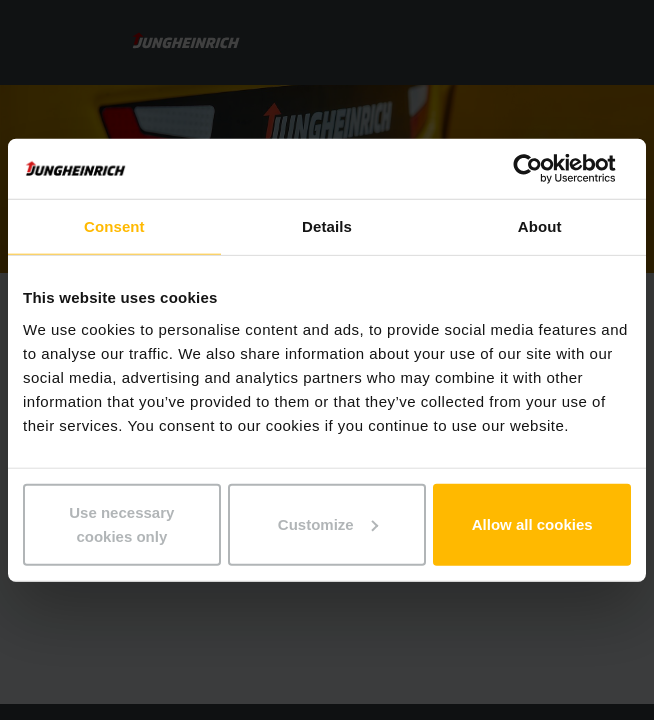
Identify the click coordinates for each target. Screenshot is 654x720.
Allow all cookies (532, 523)
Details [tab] (327, 226)
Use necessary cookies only (121, 523)
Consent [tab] (114, 226)
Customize (328, 523)
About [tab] (540, 226)
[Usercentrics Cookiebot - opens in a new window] (543, 169)
